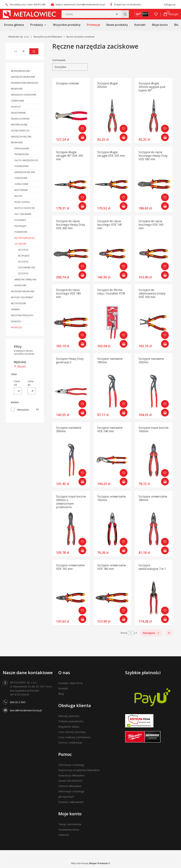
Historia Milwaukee (70, 786)
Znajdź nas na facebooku (128, 4)
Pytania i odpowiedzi (71, 802)
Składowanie (18, 113)
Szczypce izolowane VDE (27, 265)
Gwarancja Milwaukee (71, 775)
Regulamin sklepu (69, 727)
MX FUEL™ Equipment (22, 297)
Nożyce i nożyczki (25, 208)
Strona (124, 633)
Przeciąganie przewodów (22, 151)
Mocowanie (21, 190)
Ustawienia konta (69, 829)
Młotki (18, 196)
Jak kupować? (66, 797)
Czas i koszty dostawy (72, 732)
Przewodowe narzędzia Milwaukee (25, 86)
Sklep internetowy (89, 863)
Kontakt (63, 688)
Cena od (17, 383)
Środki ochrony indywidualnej (20, 122)
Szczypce (23, 274)
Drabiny (15, 309)
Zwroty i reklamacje (70, 742)
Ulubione (64, 835)
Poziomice (20, 220)
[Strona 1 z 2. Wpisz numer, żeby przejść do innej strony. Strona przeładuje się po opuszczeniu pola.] (131, 633)
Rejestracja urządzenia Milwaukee (79, 770)
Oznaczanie (21, 184)
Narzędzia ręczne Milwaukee (48, 37)
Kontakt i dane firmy (71, 683)
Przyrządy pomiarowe (21, 229)
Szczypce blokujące (24, 253)
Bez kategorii (18, 303)
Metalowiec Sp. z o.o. (19, 37)
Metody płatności (69, 716)
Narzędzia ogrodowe (24, 95)
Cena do (30, 383)
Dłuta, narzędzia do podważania (26, 163)
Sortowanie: (59, 60)
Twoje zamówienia (70, 824)
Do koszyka (82, 137)
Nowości (16, 321)
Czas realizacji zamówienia (74, 737)
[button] (125, 14)
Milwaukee (23, 410)
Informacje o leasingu (71, 765)
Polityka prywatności (71, 721)
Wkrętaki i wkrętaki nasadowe (25, 282)
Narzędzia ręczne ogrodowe (25, 175)
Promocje (16, 327)
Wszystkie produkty (22, 315)
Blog (61, 694)
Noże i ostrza (22, 202)
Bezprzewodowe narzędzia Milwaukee (23, 74)
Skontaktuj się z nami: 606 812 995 (28, 4)
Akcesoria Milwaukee (23, 291)
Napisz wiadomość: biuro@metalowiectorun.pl (80, 4)
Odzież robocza (20, 131)
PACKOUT (16, 107)
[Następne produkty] (151, 633)
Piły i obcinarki (23, 214)
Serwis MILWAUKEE (71, 781)
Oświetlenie (17, 101)
